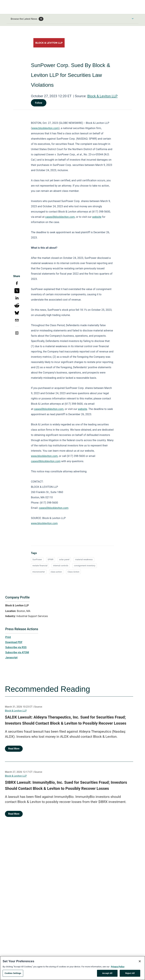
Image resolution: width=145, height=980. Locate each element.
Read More (14, 749)
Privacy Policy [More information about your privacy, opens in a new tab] (118, 968)
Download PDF (14, 642)
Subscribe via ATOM (17, 652)
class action (56, 572)
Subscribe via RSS (16, 647)
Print (8, 637)
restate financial (40, 566)
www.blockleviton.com (45, 128)
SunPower (37, 559)
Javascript (11, 658)
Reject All (130, 974)
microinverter (39, 572)
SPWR (51, 559)
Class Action (73, 572)
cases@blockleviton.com (60, 217)
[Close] (140, 962)
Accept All (107, 974)
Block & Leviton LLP (102, 96)
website (97, 217)
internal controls (61, 566)
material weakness (84, 559)
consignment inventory (85, 566)
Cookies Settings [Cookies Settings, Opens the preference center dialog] (13, 974)
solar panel (64, 559)
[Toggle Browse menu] (133, 19)
